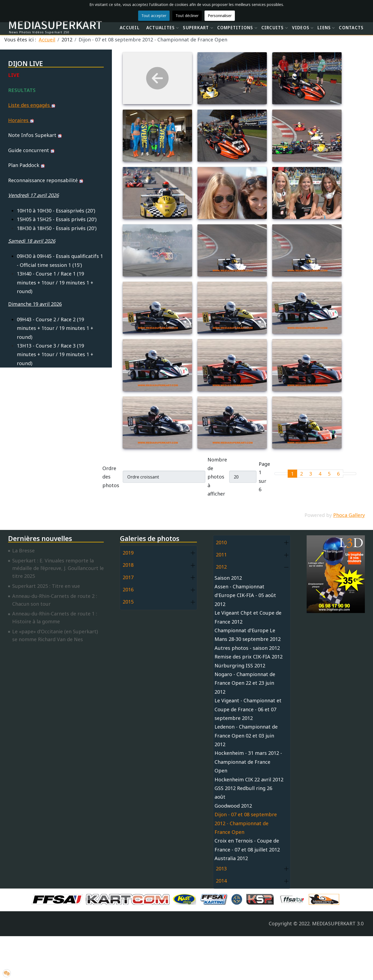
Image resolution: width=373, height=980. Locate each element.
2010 (221, 542)
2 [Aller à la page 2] (301, 474)
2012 (221, 567)
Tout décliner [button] (187, 16)
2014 (221, 881)
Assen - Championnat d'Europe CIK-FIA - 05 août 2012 (245, 595)
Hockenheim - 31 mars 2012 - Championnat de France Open (248, 762)
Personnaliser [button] (220, 16)
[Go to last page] (353, 474)
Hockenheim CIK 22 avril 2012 (249, 779)
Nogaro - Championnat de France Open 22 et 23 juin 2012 (245, 683)
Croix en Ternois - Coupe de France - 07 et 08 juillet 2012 (247, 845)
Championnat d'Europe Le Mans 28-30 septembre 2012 (248, 635)
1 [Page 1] (292, 474)
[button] (193, 553)
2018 (128, 565)
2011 (221, 555)
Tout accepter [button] (154, 16)
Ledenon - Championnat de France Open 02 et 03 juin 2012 (246, 735)
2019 (128, 553)
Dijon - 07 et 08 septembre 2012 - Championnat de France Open (246, 823)
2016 (128, 589)
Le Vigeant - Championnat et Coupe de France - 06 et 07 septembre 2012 (248, 709)
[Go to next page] (346, 474)
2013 (221, 868)
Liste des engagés (32, 105)
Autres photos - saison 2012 (247, 648)
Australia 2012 (231, 858)
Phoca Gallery (349, 515)
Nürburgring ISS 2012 (240, 666)
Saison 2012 (228, 578)
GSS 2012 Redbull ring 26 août (243, 792)
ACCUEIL (130, 28)
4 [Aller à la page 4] (320, 474)
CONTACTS (351, 28)
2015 (128, 602)
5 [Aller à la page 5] (329, 474)
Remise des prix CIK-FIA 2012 (249, 657)
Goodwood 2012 (233, 806)
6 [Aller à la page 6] (338, 474)
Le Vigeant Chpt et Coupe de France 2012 (248, 617)
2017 (128, 577)
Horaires (21, 120)
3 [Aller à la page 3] (311, 474)
